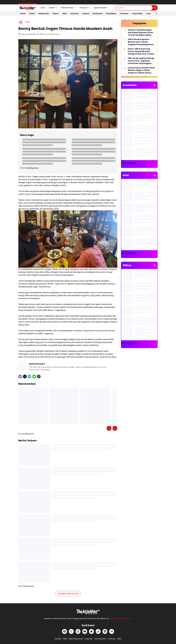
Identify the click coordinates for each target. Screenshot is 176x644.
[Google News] (91, 631)
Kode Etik (88, 639)
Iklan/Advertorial (76, 639)
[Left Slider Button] (109, 428)
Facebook (45, 370)
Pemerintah (44, 14)
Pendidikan (111, 14)
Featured (85, 8)
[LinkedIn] (105, 631)
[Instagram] (78, 631)
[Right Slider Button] (155, 14)
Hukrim (56, 14)
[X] (25, 376)
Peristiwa (124, 14)
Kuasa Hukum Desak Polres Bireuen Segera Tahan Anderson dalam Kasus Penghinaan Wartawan (141, 70)
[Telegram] (29, 376)
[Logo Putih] (88, 611)
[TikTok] (98, 631)
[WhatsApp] (34, 376)
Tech (148, 14)
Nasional (75, 14)
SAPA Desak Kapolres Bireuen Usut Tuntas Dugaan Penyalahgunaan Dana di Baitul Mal (141, 42)
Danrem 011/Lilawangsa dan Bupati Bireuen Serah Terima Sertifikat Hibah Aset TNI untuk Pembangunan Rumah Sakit (142, 33)
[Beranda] (21, 22)
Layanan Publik (101, 8)
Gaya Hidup (137, 14)
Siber (65, 639)
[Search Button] (155, 8)
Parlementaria (68, 8)
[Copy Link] (39, 376)
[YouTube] (85, 631)
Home (23, 14)
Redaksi (58, 639)
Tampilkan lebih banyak (68, 594)
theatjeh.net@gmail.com (121, 619)
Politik (32, 14)
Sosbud (86, 14)
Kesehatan (98, 14)
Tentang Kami (100, 639)
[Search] (134, 8)
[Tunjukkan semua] (154, 85)
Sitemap (112, 639)
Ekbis (65, 14)
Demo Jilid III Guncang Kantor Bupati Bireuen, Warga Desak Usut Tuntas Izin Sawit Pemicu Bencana (141, 51)
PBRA (119, 639)
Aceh (43, 8)
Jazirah (53, 8)
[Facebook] (20, 376)
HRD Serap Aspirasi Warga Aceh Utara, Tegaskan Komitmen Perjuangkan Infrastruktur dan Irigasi (141, 61)
